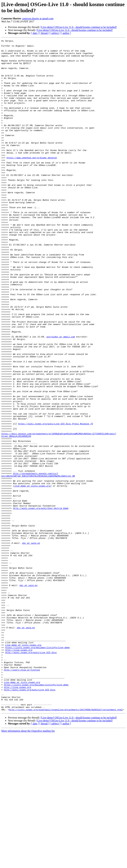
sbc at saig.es (31, 644)
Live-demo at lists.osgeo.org (23, 766)
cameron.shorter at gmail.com (38, 18)
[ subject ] (55, 33)
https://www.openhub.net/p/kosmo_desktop (32, 181)
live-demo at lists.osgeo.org (32, 575)
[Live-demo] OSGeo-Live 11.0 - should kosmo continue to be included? (79, 27)
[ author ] (66, 33)
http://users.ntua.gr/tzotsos (22, 796)
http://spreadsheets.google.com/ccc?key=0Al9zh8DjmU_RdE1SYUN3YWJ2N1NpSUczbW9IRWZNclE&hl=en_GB (38, 562)
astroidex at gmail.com (61, 396)
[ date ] (35, 33)
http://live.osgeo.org (19, 772)
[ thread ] (44, 33)
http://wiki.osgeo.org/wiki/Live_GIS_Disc (31, 775)
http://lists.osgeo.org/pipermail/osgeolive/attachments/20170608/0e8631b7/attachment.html (66, 844)
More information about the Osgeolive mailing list (28, 865)
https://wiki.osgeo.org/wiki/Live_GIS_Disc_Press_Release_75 (55, 501)
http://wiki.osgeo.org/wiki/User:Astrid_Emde (41, 602)
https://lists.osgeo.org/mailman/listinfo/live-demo (37, 769)
